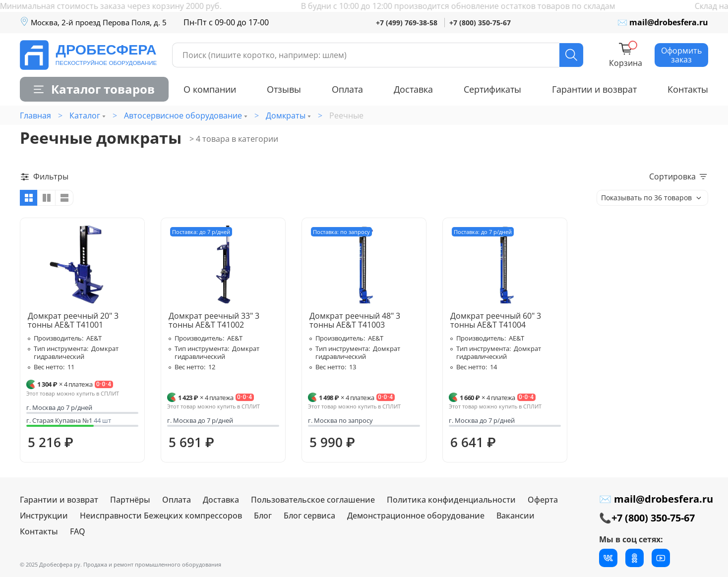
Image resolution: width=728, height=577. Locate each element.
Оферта (543, 500)
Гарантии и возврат (594, 89)
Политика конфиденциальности (451, 500)
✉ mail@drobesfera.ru (663, 22)
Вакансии (516, 516)
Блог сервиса (309, 516)
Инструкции (44, 516)
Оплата (347, 89)
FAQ (78, 531)
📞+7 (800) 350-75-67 (647, 518)
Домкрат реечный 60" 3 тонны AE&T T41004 (496, 320)
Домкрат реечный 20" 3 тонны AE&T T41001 (73, 320)
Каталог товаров (94, 89)
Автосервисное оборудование (183, 115)
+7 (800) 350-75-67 (480, 23)
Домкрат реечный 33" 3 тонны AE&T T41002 (214, 320)
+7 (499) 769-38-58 (407, 23)
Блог (263, 516)
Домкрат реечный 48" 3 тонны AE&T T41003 (355, 320)
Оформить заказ (681, 55)
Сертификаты (492, 89)
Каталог (85, 115)
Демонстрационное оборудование (416, 516)
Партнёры (130, 500)
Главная (35, 115)
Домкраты (286, 115)
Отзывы (284, 89)
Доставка (413, 89)
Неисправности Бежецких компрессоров (161, 516)
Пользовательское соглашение (313, 500)
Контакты (688, 89)
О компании (210, 89)
